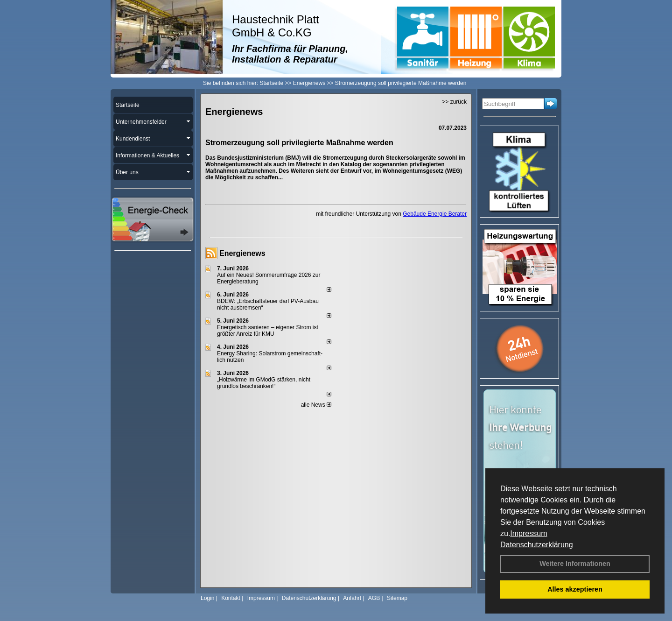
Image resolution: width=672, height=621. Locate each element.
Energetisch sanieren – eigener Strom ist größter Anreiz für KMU (268, 331)
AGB (374, 598)
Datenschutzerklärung (537, 545)
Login (207, 598)
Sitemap (397, 598)
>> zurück (454, 102)
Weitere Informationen (575, 564)
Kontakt (231, 598)
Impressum (528, 533)
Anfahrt (352, 598)
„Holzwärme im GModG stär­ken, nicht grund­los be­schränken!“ (264, 383)
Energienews (242, 253)
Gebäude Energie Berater (435, 214)
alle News (316, 405)
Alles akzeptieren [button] (575, 589)
